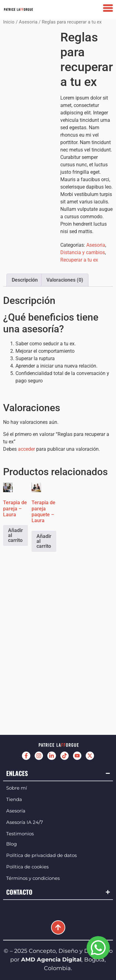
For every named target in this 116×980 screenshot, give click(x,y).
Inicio (9, 22)
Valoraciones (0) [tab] (65, 280)
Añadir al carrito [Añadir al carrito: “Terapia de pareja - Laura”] (15, 535)
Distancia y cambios (83, 252)
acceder (26, 449)
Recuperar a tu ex (79, 260)
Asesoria (28, 22)
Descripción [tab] (25, 280)
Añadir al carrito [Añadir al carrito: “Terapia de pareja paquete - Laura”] (44, 541)
